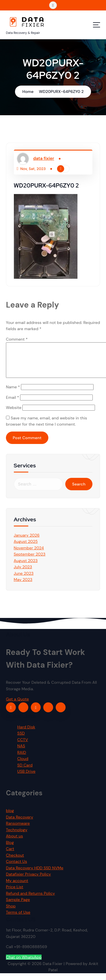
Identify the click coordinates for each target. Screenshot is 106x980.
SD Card (25, 772)
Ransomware (18, 830)
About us (14, 843)
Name (13, 394)
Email (12, 404)
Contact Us (17, 868)
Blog (10, 849)
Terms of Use (18, 919)
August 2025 (26, 548)
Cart (10, 856)
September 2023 (30, 561)
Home (28, 92)
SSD (21, 740)
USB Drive (26, 778)
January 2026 (27, 542)
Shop (11, 913)
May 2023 (23, 586)
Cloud (23, 766)
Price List (15, 894)
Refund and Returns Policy (30, 900)
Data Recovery (20, 824)
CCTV (23, 746)
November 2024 (29, 555)
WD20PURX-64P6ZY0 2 (61, 92)
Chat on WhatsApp (24, 964)
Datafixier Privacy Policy (28, 881)
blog (10, 818)
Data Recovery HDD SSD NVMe (35, 875)
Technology (17, 837)
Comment (17, 339)
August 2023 (26, 567)
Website (14, 414)
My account (17, 887)
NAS (21, 753)
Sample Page (18, 907)
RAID (22, 759)
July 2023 (23, 574)
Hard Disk (26, 734)
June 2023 (24, 580)
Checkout (15, 862)
